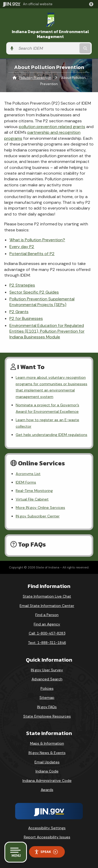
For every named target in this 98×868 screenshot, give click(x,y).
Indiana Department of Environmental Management (50, 34)
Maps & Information (47, 743)
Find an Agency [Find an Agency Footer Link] (47, 624)
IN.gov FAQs (47, 707)
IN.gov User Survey (47, 670)
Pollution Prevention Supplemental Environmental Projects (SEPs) (42, 302)
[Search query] (47, 48)
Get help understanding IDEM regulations (51, 435)
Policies (47, 688)
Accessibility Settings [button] (47, 828)
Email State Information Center (47, 606)
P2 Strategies (22, 285)
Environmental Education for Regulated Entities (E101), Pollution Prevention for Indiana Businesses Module (47, 331)
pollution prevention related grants (52, 127)
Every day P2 (22, 247)
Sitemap (47, 698)
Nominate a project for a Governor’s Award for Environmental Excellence (47, 408)
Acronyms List (28, 474)
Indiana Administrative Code (47, 781)
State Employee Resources (47, 716)
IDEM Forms (26, 482)
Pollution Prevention (35, 78)
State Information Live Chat (47, 596)
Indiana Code (47, 771)
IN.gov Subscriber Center (38, 516)
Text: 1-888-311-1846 (47, 643)
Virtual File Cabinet (32, 499)
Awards (47, 790)
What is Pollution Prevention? (37, 240)
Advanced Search (47, 679)
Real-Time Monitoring (34, 491)
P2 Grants (19, 312)
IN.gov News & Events (47, 753)
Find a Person (47, 615)
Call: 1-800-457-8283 (47, 633)
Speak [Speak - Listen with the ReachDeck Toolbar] (46, 852)
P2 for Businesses (26, 318)
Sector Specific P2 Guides (34, 292)
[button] (92, 4)
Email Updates (47, 762)
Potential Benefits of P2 (32, 254)
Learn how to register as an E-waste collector (47, 423)
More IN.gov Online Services (40, 508)
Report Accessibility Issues (47, 837)
